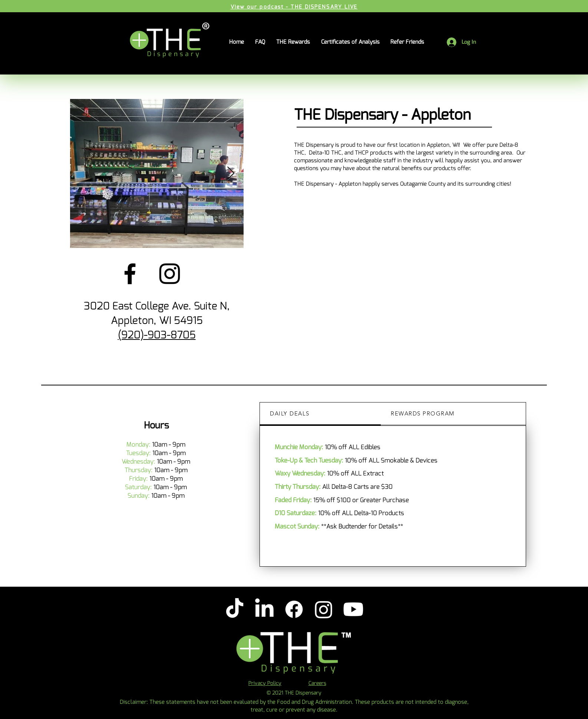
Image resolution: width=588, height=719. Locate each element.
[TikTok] (235, 609)
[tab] (320, 414)
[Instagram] (170, 274)
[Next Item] (231, 174)
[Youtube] (353, 609)
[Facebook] (130, 274)
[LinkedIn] (264, 609)
